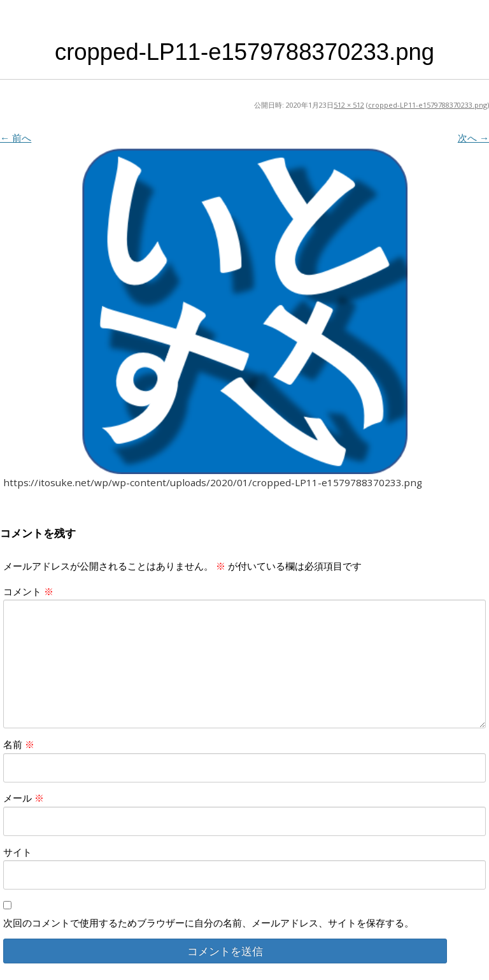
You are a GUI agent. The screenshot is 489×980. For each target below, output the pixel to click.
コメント (28, 591)
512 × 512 (349, 105)
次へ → (473, 138)
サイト (18, 852)
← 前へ (16, 138)
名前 (19, 744)
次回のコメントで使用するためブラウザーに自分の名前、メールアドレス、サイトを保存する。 (209, 923)
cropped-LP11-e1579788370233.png (428, 105)
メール (24, 798)
